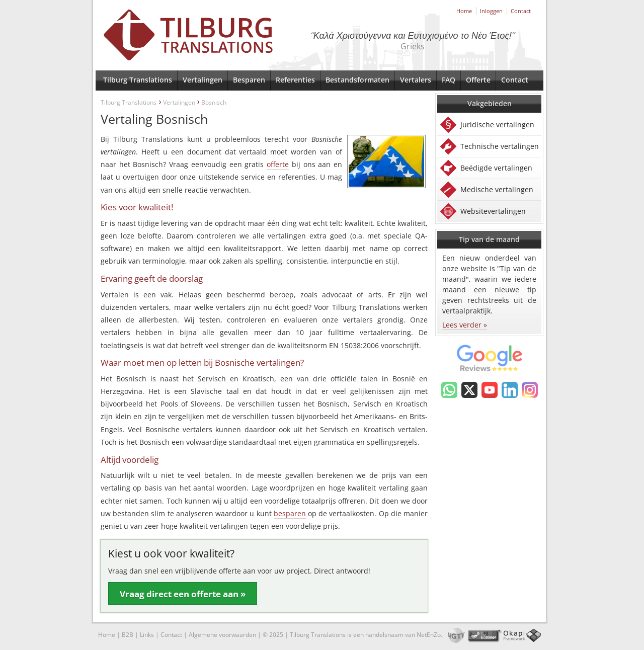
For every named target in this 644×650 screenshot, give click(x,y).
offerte (278, 164)
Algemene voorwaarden (222, 635)
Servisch (212, 379)
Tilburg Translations (138, 80)
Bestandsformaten (357, 80)
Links (147, 635)
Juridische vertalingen (497, 125)
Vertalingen (203, 80)
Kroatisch (258, 379)
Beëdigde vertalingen (496, 168)
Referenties (295, 80)
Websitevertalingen (493, 211)
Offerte (478, 80)
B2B (128, 635)
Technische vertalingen (500, 146)
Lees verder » (465, 325)
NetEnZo (429, 635)
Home (464, 11)
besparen (290, 513)
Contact (521, 11)
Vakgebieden (490, 103)
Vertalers (416, 80)
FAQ (449, 80)
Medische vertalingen (497, 189)
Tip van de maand (489, 239)
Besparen (249, 80)
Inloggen (491, 11)
